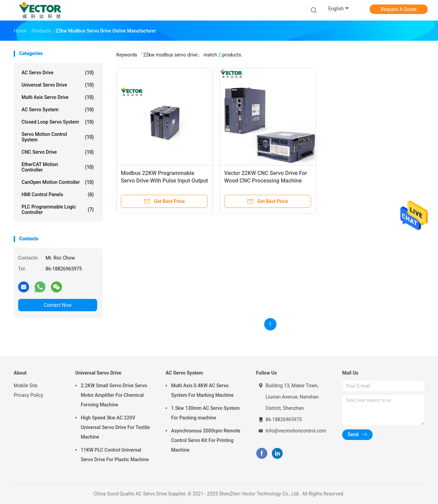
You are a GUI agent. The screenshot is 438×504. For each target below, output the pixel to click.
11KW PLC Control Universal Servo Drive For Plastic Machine (115, 455)
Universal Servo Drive (58, 85)
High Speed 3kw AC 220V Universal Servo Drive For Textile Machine (115, 427)
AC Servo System (58, 110)
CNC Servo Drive (58, 152)
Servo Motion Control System (58, 137)
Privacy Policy (28, 395)
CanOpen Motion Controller (58, 182)
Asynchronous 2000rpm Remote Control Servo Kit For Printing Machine (206, 440)
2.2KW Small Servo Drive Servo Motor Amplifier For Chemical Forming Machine (114, 395)
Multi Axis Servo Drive (58, 97)
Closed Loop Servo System (58, 122)
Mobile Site (26, 386)
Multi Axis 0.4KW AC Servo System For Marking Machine (202, 390)
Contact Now (58, 305)
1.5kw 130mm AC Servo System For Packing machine (205, 413)
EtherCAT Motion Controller (58, 167)
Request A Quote (399, 9)
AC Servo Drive (58, 73)
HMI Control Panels (58, 194)
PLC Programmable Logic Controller (58, 210)
